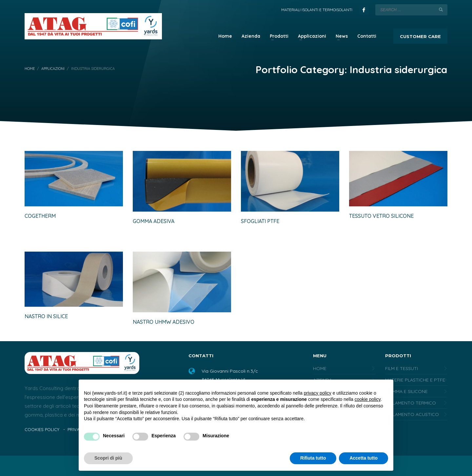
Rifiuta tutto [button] (313, 458)
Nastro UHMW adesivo (164, 322)
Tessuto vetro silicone (381, 216)
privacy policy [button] (318, 393)
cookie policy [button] (368, 399)
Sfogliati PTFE (260, 221)
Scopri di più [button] (108, 458)
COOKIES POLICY (42, 429)
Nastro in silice (46, 316)
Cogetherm (40, 216)
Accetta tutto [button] (364, 458)
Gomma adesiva (154, 221)
